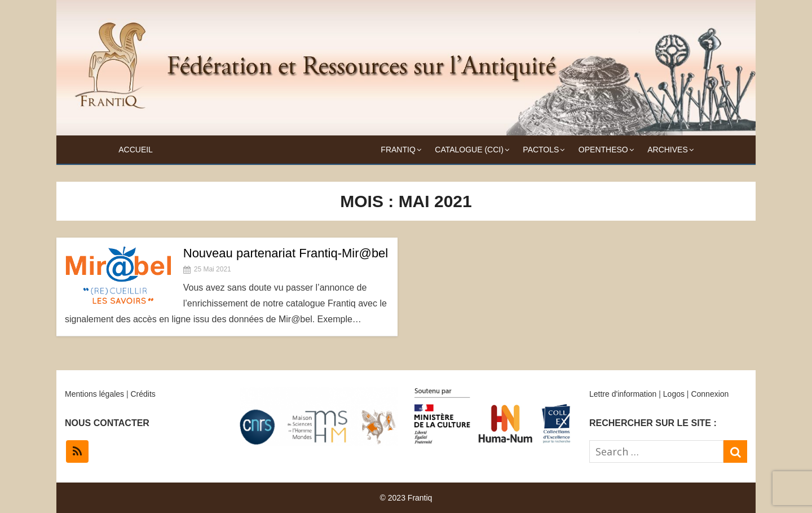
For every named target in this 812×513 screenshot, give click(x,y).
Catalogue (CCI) (469, 150)
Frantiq (398, 150)
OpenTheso (603, 150)
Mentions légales (94, 394)
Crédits (143, 394)
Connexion (710, 394)
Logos (674, 394)
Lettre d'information (623, 394)
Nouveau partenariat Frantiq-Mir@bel (286, 253)
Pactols (541, 150)
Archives (668, 150)
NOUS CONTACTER (107, 423)
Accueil (136, 150)
